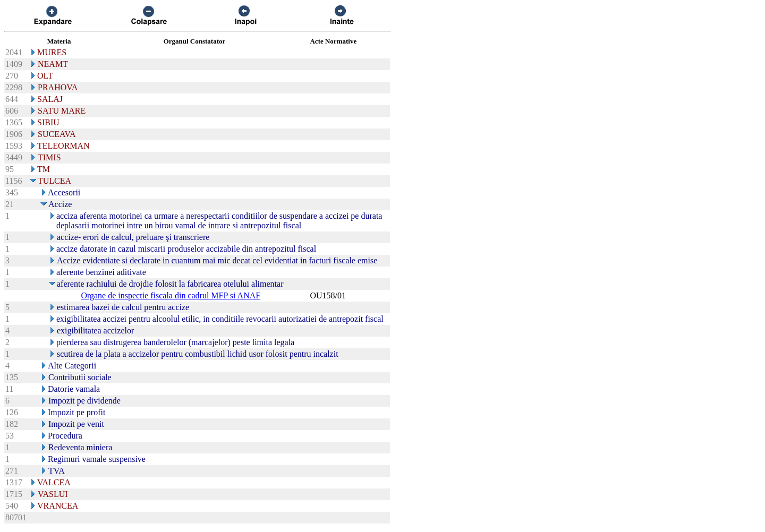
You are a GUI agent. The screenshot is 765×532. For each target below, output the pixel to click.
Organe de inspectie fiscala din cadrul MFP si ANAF (171, 295)
